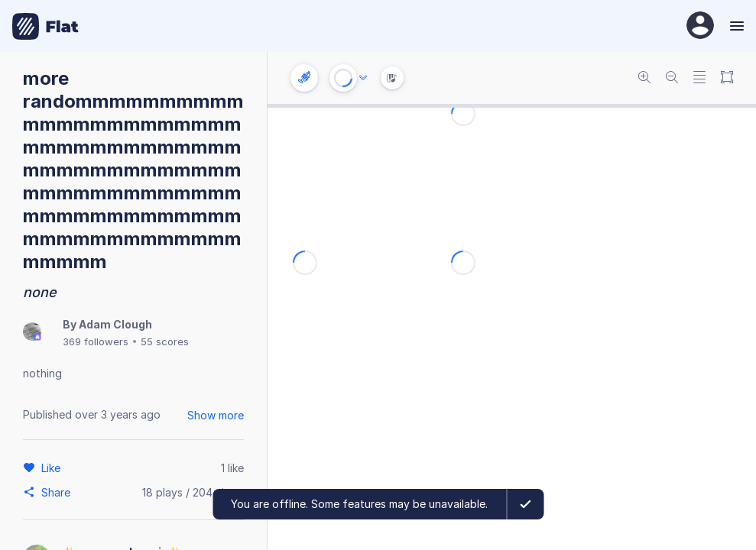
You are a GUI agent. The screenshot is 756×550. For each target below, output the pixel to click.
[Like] (53, 467)
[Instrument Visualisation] (392, 78)
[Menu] (735, 26)
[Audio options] (363, 78)
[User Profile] (700, 26)
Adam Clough (115, 324)
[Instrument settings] (304, 78)
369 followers (96, 341)
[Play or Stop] (343, 78)
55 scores (165, 341)
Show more (216, 415)
